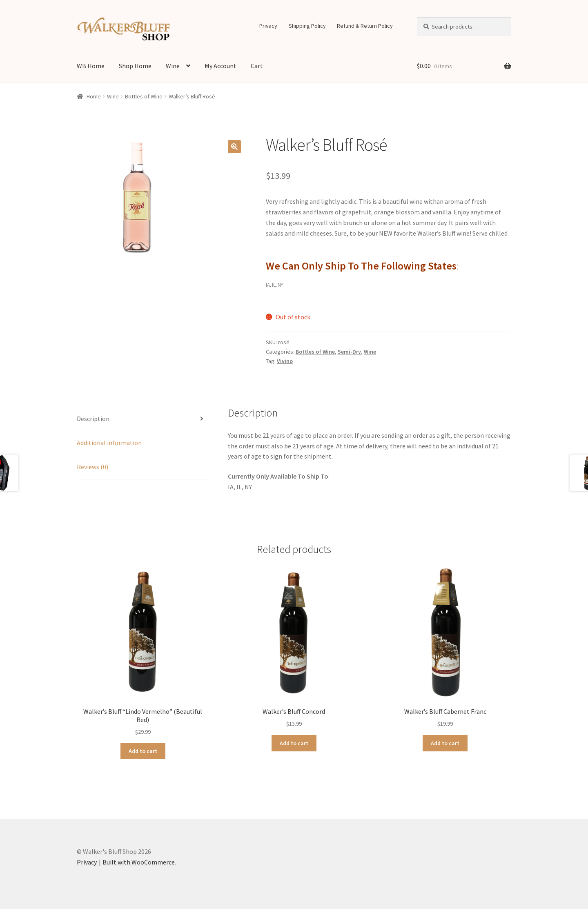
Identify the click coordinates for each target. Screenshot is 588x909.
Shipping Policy (307, 26)
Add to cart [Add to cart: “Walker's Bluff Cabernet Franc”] (445, 743)
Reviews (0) (92, 467)
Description (93, 419)
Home (94, 96)
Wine (173, 66)
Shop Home (135, 66)
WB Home (91, 66)
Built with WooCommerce (139, 862)
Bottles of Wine (144, 96)
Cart (257, 66)
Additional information (109, 443)
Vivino (285, 361)
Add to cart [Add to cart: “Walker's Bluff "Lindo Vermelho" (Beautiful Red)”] (143, 751)
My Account (220, 66)
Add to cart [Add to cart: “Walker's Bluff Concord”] (294, 743)
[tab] (143, 419)
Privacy (268, 26)
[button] (234, 147)
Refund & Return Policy (365, 26)
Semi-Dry (349, 352)
